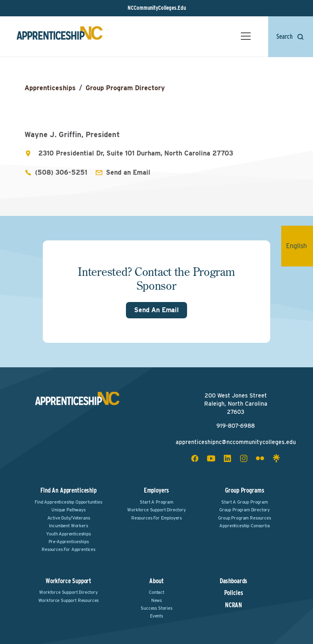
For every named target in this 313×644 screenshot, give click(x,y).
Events (156, 616)
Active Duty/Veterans (69, 518)
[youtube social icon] (211, 458)
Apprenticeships (50, 88)
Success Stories (156, 608)
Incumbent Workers (68, 526)
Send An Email (156, 310)
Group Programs (245, 490)
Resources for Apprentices (68, 549)
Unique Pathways (68, 510)
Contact (156, 592)
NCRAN (234, 605)
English (300, 246)
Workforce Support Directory (156, 510)
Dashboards (234, 581)
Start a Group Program (245, 502)
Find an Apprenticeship (68, 490)
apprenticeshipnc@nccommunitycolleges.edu (236, 442)
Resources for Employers (156, 518)
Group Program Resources (244, 518)
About (156, 581)
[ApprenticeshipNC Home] (60, 36)
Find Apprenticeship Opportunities (68, 502)
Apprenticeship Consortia (244, 526)
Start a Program (156, 502)
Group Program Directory (125, 88)
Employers (157, 490)
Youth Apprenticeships (68, 534)
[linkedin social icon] (227, 458)
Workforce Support (68, 581)
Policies (234, 593)
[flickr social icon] (260, 458)
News (156, 600)
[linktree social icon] (276, 458)
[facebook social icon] (195, 458)
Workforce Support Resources (69, 600)
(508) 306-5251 (61, 172)
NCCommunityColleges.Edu (157, 8)
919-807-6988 (236, 426)
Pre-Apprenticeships (69, 542)
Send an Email (128, 172)
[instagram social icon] (244, 458)
